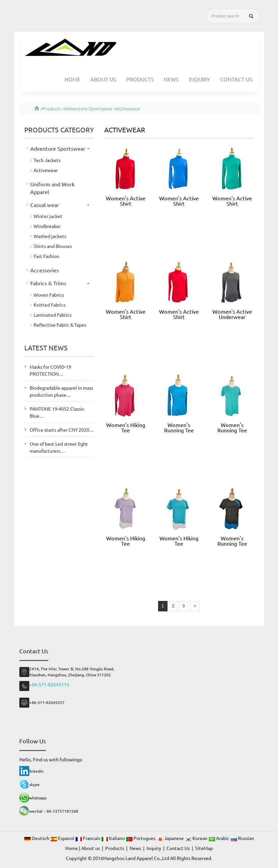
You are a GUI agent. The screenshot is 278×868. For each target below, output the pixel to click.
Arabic (219, 838)
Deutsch (37, 838)
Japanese (171, 838)
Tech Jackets (47, 160)
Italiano (114, 838)
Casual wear (45, 205)
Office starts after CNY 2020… (62, 430)
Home (72, 79)
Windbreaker (47, 226)
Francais (88, 838)
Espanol (63, 838)
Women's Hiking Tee (126, 427)
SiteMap (204, 848)
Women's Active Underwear (232, 314)
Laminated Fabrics (53, 315)
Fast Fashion (46, 256)
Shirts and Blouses (53, 246)
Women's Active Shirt (126, 201)
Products (140, 79)
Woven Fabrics (49, 295)
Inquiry (199, 79)
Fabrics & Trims (48, 283)
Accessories (45, 270)
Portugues (141, 838)
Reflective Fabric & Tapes (60, 325)
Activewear (128, 108)
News (171, 79)
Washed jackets (50, 236)
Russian (242, 838)
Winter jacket (48, 216)
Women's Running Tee (179, 427)
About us (103, 79)
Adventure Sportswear (89, 108)
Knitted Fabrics (50, 305)
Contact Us (236, 79)
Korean (197, 838)
